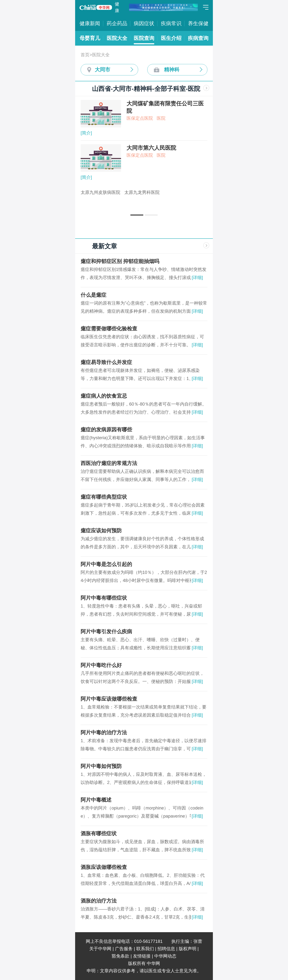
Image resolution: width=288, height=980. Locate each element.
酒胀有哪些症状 (99, 833)
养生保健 (198, 23)
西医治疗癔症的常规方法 (109, 463)
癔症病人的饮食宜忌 (104, 396)
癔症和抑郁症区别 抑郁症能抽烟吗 (120, 261)
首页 (85, 55)
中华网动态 (165, 956)
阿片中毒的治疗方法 (104, 733)
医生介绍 (171, 38)
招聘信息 (166, 949)
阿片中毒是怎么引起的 (106, 564)
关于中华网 (100, 949)
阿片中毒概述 (96, 800)
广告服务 (124, 949)
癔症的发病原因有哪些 (106, 430)
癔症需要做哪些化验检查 (109, 329)
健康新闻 (90, 23)
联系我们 (145, 949)
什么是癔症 (93, 295)
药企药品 (117, 23)
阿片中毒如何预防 (101, 766)
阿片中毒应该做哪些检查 (109, 699)
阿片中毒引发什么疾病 (106, 632)
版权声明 (188, 949)
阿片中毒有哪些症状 (104, 598)
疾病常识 (171, 23)
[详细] (197, 277)
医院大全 (117, 38)
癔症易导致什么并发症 (106, 362)
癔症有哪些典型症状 (104, 497)
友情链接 (142, 956)
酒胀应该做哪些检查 (104, 867)
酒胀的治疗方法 (99, 901)
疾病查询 (198, 38)
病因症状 (144, 23)
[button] (137, 215)
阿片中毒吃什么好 (101, 665)
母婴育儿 (90, 38)
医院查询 (144, 38)
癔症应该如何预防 (101, 531)
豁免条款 (120, 956)
